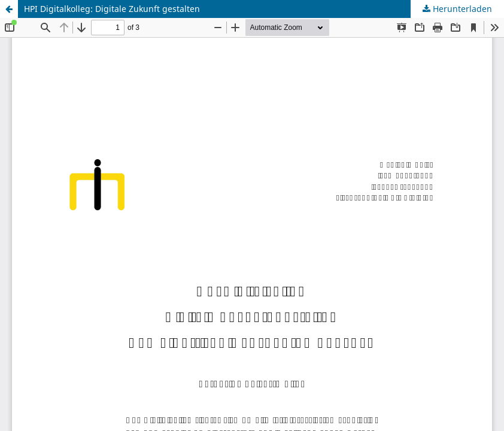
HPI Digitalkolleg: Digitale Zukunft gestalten (112, 9)
